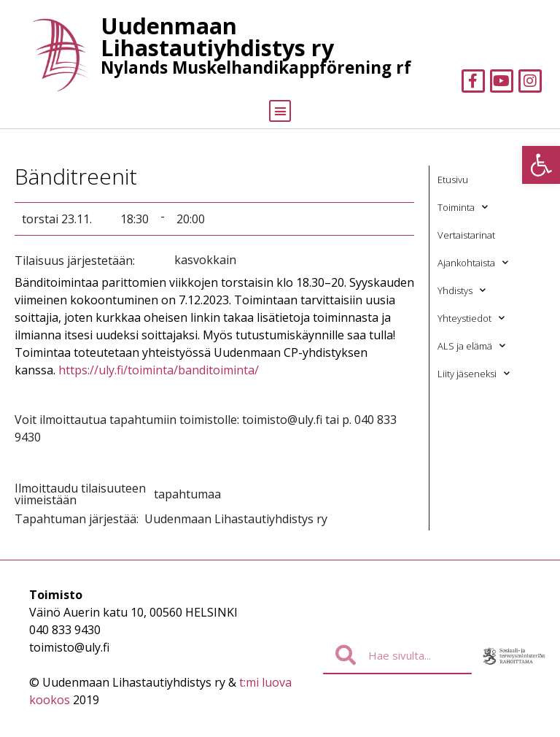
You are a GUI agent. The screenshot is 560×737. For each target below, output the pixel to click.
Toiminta (463, 207)
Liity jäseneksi (474, 373)
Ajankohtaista (473, 262)
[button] (541, 165)
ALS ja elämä (471, 346)
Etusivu (453, 180)
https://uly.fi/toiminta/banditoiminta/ (159, 370)
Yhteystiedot (471, 318)
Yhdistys (462, 290)
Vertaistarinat (466, 235)
